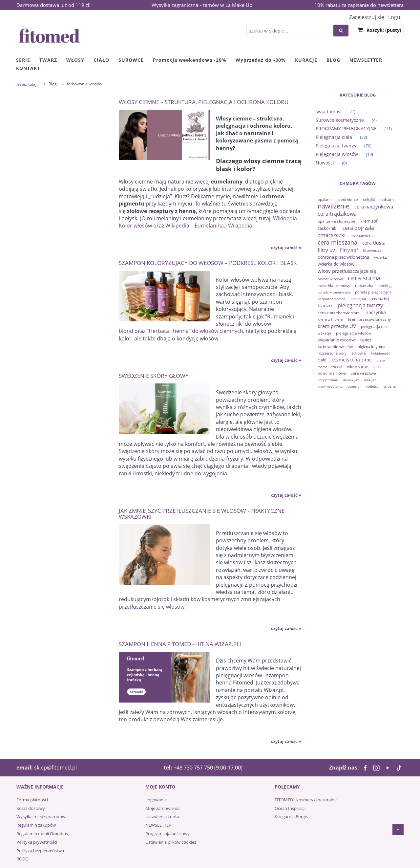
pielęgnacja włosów (354, 333)
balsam (387, 199)
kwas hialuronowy (334, 285)
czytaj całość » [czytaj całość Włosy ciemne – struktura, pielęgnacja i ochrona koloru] (286, 248)
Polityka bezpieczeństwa (40, 851)
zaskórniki (327, 228)
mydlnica (372, 386)
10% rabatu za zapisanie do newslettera (359, 5)
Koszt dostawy (31, 808)
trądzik (325, 305)
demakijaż (351, 380)
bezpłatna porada (332, 299)
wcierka (380, 257)
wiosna (390, 386)
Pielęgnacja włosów (337, 154)
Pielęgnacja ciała (334, 137)
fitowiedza (372, 250)
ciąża (381, 360)
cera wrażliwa (363, 373)
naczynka (376, 312)
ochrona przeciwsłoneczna (343, 257)
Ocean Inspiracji (290, 808)
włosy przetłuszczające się (347, 271)
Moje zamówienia (162, 808)
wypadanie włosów (336, 340)
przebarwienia (362, 236)
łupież (365, 340)
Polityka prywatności (37, 842)
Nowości (325, 163)
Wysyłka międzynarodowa (42, 816)
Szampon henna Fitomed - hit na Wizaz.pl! (180, 644)
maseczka (364, 285)
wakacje (324, 333)
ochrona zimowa (332, 373)
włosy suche (357, 367)
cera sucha (364, 278)
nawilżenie (334, 206)
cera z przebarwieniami (339, 313)
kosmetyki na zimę (352, 360)
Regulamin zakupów (36, 825)
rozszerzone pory (332, 353)
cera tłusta (374, 243)
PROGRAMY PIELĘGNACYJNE (346, 129)
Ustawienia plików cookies (171, 842)
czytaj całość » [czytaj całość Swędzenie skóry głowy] (286, 495)
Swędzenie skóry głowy (154, 375)
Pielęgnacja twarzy (336, 146)
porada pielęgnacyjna (373, 292)
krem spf (369, 221)
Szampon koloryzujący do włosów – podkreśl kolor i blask (208, 262)
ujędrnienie (348, 199)
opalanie (325, 199)
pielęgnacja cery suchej (370, 299)
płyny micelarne (330, 386)
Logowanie (156, 800)
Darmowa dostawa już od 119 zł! (53, 5)
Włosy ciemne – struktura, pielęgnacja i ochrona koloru (204, 102)
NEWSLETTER (158, 825)
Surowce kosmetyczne (340, 120)
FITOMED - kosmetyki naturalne (306, 800)
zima (377, 367)
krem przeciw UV (337, 326)
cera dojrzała (358, 228)
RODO (22, 859)
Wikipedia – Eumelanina (195, 226)
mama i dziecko (330, 367)
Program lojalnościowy (168, 834)
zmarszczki (332, 235)
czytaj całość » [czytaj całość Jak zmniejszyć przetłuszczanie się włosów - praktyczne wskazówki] (286, 628)
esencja (354, 386)
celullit (369, 199)
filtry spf (349, 250)
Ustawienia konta (162, 816)
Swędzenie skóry (139, 451)
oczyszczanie (328, 380)
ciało (322, 360)
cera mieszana (337, 242)
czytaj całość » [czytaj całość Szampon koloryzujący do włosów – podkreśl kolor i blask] (286, 360)
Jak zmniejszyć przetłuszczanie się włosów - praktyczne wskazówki (202, 513)
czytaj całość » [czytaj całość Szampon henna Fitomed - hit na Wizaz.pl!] (286, 741)
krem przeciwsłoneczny (369, 319)
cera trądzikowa (337, 214)
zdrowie (359, 353)
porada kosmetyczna (334, 292)
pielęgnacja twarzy (360, 305)
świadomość (329, 111)
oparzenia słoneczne (336, 221)
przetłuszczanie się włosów (152, 607)
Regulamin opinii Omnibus (42, 834)
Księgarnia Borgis (291, 816)
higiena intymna (371, 347)
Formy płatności (32, 800)
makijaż (370, 380)
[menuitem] (23, 60)
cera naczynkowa (374, 206)
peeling (385, 285)
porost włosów (330, 279)
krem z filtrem (330, 319)
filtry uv (326, 250)
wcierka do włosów (336, 264)
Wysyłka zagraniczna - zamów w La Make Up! (203, 5)
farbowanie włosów (335, 347)
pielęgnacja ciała (375, 326)
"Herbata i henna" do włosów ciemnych (195, 331)
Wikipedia (240, 226)
